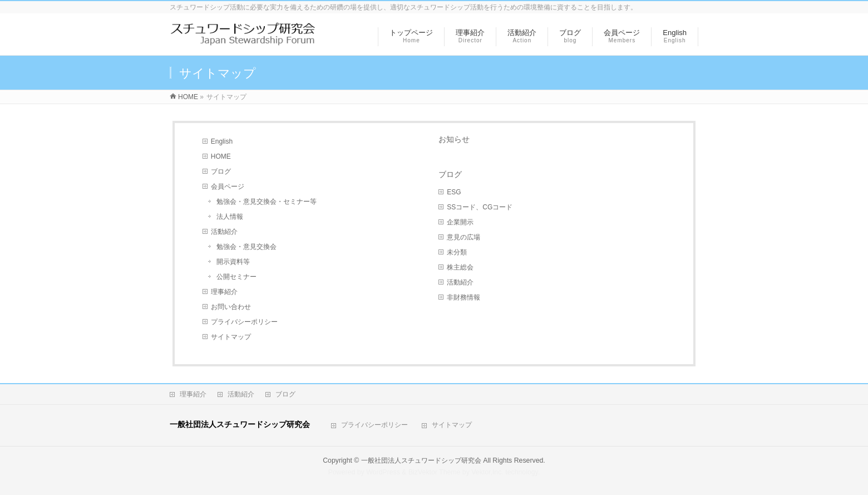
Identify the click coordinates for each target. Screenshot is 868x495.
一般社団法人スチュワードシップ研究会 (421, 460)
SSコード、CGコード (480, 207)
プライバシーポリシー (244, 322)
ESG (454, 192)
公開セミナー (236, 277)
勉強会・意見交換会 (246, 247)
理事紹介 (224, 292)
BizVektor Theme (435, 472)
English (222, 141)
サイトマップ (231, 337)
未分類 (457, 252)
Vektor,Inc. (487, 472)
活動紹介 (224, 232)
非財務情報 (463, 297)
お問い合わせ (231, 307)
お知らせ (454, 139)
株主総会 (460, 267)
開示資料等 (233, 262)
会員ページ (228, 187)
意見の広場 (463, 237)
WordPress (383, 472)
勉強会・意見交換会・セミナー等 (267, 202)
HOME (221, 156)
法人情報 (230, 217)
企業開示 (460, 222)
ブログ (221, 171)
